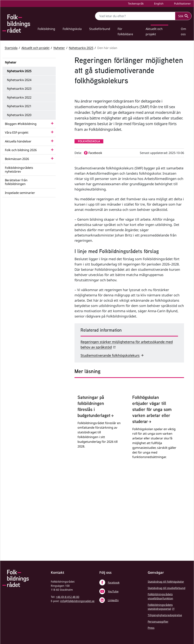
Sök (183, 16)
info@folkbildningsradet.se (77, 601)
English (158, 3)
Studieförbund (100, 29)
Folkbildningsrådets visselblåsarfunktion (160, 597)
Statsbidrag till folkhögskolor (166, 582)
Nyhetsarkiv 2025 (81, 48)
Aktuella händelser (18, 141)
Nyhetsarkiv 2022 (19, 97)
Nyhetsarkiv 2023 (19, 89)
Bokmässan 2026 (17, 159)
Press (151, 628)
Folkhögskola (72, 29)
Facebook (114, 583)
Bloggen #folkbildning (21, 124)
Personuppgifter (158, 622)
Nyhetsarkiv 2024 (19, 80)
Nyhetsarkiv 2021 (19, 106)
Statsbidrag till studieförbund (167, 588)
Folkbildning (46, 29)
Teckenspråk (135, 3)
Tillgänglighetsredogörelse (165, 615)
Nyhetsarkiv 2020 (19, 115)
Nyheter (59, 48)
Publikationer (182, 3)
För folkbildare (125, 31)
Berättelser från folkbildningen (16, 182)
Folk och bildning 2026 (21, 150)
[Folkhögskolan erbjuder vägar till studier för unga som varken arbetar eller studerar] (154, 490)
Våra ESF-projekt (17, 132)
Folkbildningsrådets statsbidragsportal (160, 607)
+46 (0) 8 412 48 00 (68, 597)
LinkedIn (113, 600)
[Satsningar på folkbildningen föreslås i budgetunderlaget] (100, 490)
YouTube (113, 592)
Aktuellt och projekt (154, 31)
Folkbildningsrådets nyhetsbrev (19, 170)
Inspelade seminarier (20, 193)
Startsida (11, 48)
